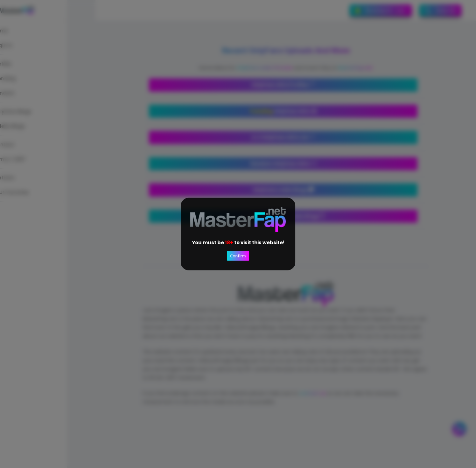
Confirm (238, 256)
